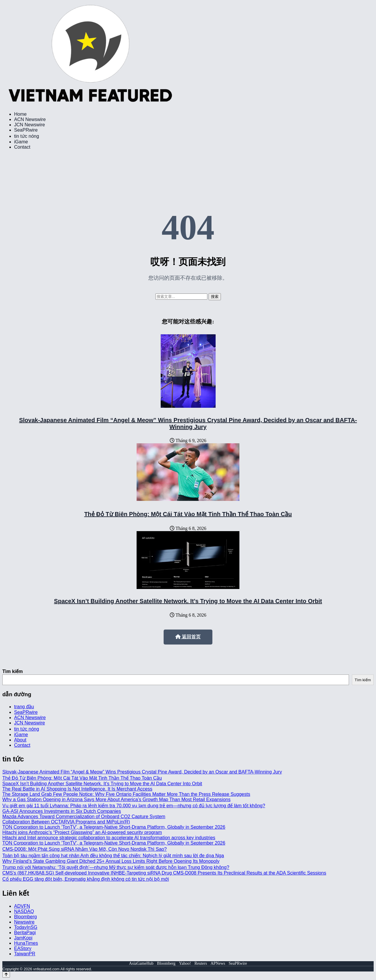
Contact (22, 147)
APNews (218, 963)
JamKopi (23, 938)
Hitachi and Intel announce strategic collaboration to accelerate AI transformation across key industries (109, 838)
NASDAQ (24, 911)
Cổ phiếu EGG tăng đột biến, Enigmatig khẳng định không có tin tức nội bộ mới (86, 879)
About (20, 740)
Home (20, 114)
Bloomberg (25, 917)
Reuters (201, 963)
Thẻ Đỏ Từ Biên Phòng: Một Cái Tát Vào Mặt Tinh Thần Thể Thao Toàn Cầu (188, 514)
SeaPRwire (26, 130)
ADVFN (22, 906)
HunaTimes (26, 943)
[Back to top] (6, 975)
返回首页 (188, 637)
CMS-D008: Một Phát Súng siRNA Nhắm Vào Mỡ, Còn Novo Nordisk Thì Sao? (85, 849)
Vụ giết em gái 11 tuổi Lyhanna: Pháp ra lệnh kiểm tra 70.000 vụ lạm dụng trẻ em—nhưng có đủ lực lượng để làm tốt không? (134, 806)
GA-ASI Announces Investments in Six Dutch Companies (62, 811)
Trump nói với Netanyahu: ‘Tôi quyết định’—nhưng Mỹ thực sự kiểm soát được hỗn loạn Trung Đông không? (116, 867)
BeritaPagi (25, 933)
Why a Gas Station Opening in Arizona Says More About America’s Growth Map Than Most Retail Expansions (116, 799)
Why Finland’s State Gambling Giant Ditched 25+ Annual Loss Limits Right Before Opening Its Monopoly (111, 861)
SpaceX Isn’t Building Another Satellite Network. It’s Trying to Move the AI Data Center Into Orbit (188, 601)
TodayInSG (26, 927)
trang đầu (24, 707)
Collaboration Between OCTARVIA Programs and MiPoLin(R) (66, 822)
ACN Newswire (30, 119)
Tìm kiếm (12, 671)
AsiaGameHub (141, 963)
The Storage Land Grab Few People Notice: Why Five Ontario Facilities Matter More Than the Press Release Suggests (126, 794)
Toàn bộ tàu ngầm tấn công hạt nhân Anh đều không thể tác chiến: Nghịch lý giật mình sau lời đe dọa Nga (113, 856)
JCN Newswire (30, 125)
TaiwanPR (25, 954)
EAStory (23, 948)
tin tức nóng (27, 136)
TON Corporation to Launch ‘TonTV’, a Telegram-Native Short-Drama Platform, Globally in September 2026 (114, 827)
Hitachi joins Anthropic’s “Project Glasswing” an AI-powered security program (82, 832)
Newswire (24, 922)
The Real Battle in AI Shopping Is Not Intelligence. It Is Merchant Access (77, 789)
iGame (21, 142)
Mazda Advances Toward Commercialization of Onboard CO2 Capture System (84, 817)
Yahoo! (185, 963)
